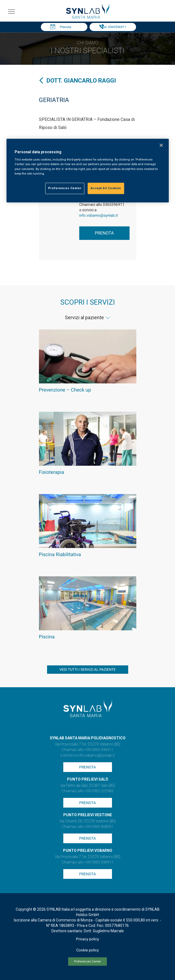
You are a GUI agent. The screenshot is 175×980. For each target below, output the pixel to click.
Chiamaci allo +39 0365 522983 (87, 791)
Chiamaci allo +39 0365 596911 (87, 750)
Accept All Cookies (106, 188)
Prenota (65, 27)
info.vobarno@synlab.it (99, 216)
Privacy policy (87, 939)
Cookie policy (87, 950)
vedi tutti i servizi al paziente (88, 670)
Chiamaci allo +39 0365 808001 (87, 827)
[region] (88, 171)
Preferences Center (87, 962)
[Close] (161, 145)
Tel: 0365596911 (114, 27)
